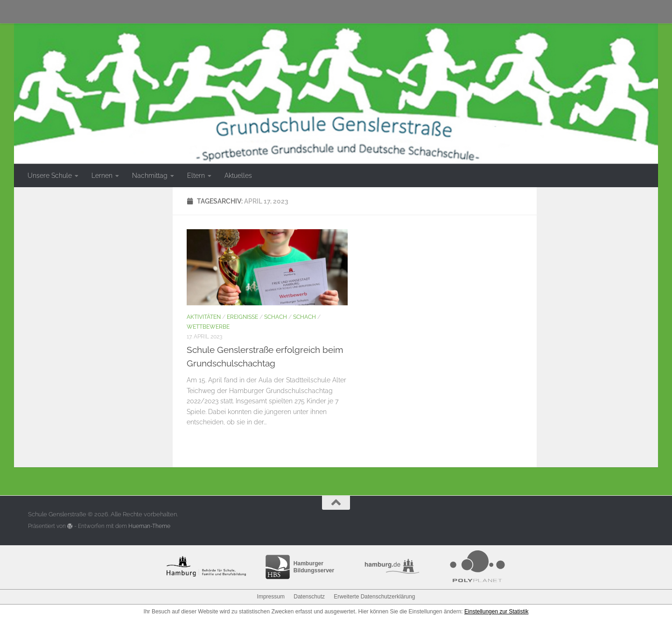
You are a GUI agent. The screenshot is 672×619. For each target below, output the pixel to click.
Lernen (102, 176)
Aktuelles (238, 176)
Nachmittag (150, 176)
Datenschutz (309, 597)
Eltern (196, 176)
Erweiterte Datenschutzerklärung (374, 597)
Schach (276, 317)
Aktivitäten (204, 317)
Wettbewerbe (208, 327)
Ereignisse (242, 317)
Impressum (271, 597)
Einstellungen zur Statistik (496, 612)
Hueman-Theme (149, 526)
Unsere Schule (50, 176)
